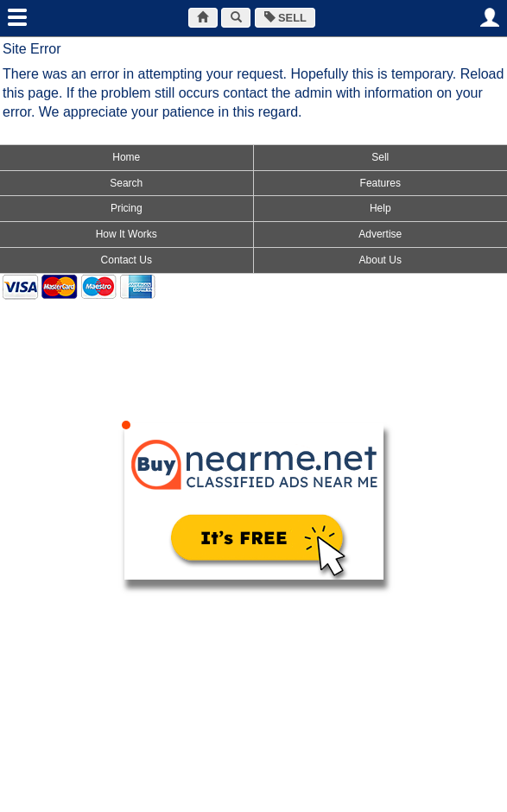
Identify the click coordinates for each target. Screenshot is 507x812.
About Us (380, 260)
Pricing (127, 208)
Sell (380, 157)
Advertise (380, 234)
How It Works (127, 234)
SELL (285, 18)
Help (380, 208)
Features (380, 183)
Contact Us (127, 260)
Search (126, 183)
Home (126, 157)
